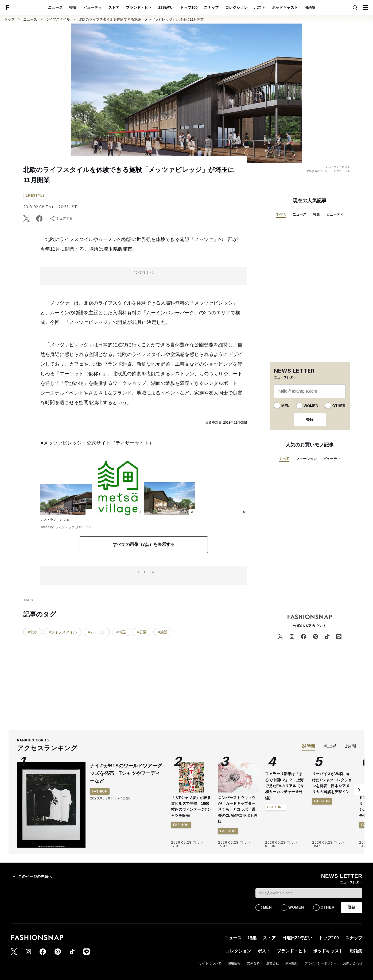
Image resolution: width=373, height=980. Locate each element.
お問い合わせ (353, 963)
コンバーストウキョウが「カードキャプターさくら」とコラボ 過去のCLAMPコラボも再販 (238, 810)
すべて (281, 214)
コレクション (236, 7)
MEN (285, 406)
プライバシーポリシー (321, 963)
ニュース (55, 7)
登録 (310, 420)
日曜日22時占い (297, 938)
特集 (73, 7)
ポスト (260, 7)
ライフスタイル (58, 19)
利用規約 (292, 963)
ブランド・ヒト (139, 7)
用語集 (310, 7)
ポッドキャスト (285, 7)
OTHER (339, 406)
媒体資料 (253, 963)
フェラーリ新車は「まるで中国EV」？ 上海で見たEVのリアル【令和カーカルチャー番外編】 (284, 786)
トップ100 (189, 7)
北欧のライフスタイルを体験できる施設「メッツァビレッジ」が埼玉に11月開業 (141, 19)
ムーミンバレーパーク (170, 313)
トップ (9, 19)
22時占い (166, 7)
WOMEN (311, 406)
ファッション (306, 459)
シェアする (61, 219)
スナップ (211, 7)
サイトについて (210, 963)
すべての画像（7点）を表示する (144, 544)
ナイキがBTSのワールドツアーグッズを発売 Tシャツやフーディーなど (126, 774)
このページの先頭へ (31, 876)
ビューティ (92, 7)
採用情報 (234, 963)
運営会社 (273, 963)
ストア (114, 7)
